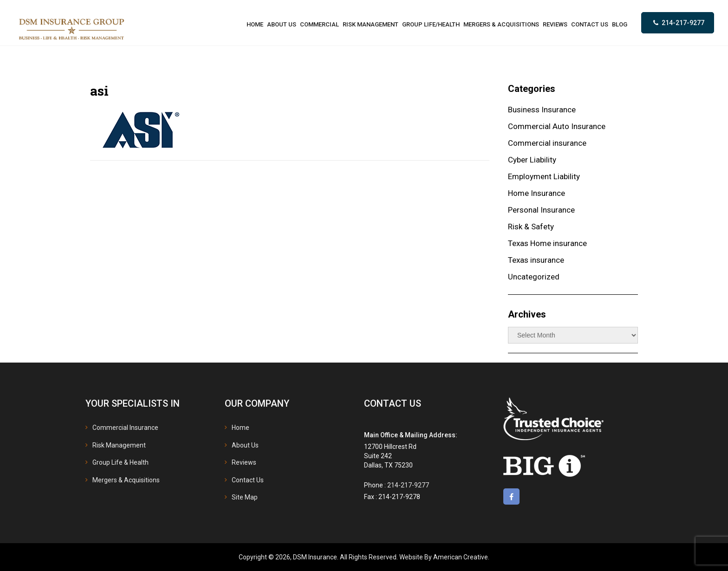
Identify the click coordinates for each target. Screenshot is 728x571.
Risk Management (119, 445)
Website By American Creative (444, 557)
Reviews (244, 462)
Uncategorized (534, 277)
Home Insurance (536, 193)
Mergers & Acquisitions (126, 480)
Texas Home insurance (547, 243)
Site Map (245, 497)
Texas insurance (536, 260)
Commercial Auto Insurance (557, 126)
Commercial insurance (547, 143)
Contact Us (248, 480)
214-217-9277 (683, 23)
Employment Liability (544, 176)
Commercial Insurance (125, 428)
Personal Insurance (541, 210)
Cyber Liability (532, 160)
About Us (245, 445)
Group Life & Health (120, 462)
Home (240, 428)
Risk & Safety (531, 227)
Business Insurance (542, 110)
